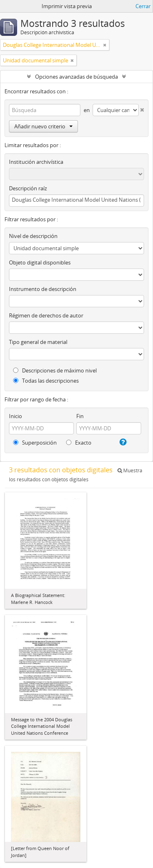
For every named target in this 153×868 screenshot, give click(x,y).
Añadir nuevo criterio (43, 126)
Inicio (16, 416)
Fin (80, 416)
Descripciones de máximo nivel (55, 370)
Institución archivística (36, 162)
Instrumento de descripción (43, 289)
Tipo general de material (38, 342)
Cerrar (143, 6)
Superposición (35, 443)
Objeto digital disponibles (40, 262)
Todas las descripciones (46, 381)
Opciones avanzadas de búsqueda (76, 77)
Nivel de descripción (33, 236)
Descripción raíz (28, 188)
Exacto (79, 443)
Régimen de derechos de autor (46, 315)
